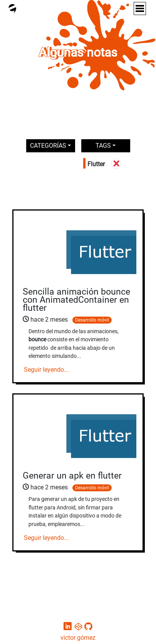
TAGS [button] (103, 146)
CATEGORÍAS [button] (48, 146)
